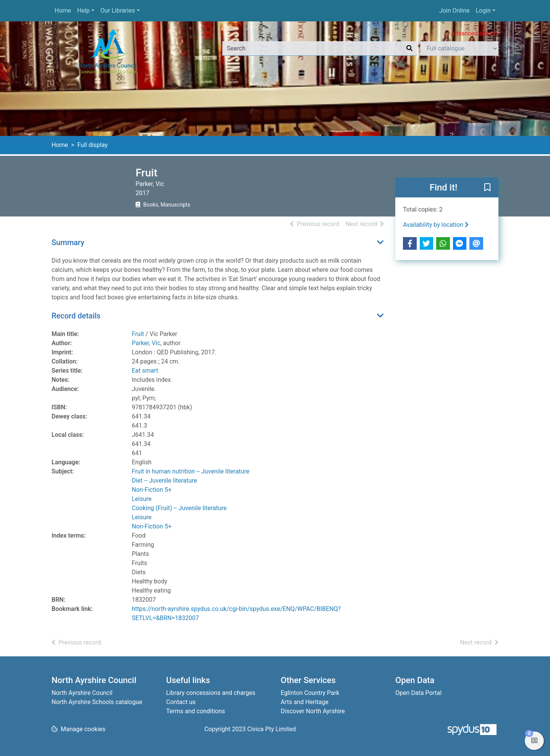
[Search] (409, 48)
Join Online (455, 10)
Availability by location (436, 225)
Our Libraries (118, 10)
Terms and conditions (196, 711)
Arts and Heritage (305, 702)
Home (63, 10)
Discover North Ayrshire (313, 711)
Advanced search (474, 33)
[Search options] (459, 48)
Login (483, 10)
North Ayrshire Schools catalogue (97, 702)
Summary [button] (68, 242)
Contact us (181, 702)
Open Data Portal (418, 693)
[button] (487, 188)
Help (83, 10)
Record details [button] (76, 316)
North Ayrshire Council (82, 693)
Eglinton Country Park (310, 693)
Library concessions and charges (211, 693)
